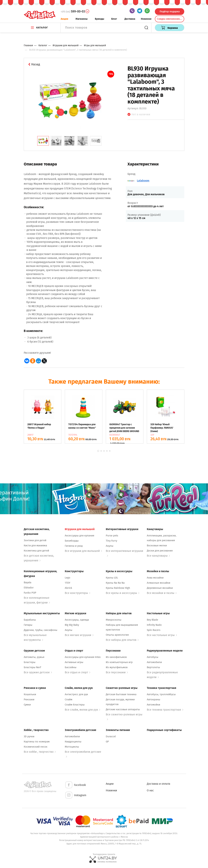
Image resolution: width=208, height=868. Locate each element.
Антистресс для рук (76, 694)
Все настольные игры (162, 635)
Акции (64, 19)
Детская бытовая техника (121, 694)
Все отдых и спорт (78, 672)
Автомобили (154, 662)
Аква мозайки (155, 578)
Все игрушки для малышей (83, 551)
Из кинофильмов (116, 657)
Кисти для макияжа (35, 545)
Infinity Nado (154, 625)
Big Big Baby (72, 625)
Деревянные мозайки (160, 588)
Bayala (28, 582)
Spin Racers (154, 630)
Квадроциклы (73, 742)
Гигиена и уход (74, 546)
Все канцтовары (158, 556)
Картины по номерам (37, 742)
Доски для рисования (160, 551)
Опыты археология (117, 635)
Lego (68, 578)
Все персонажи (117, 672)
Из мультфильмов (117, 667)
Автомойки (153, 705)
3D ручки (29, 736)
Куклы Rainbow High (118, 588)
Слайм (69, 699)
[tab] (43, 141)
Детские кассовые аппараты (123, 709)
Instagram (76, 795)
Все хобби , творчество (40, 752)
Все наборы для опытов (122, 640)
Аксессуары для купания (79, 536)
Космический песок (36, 747)
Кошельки (30, 694)
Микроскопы (114, 620)
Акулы (110, 546)
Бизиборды (72, 541)
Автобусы (153, 657)
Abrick (68, 588)
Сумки (27, 705)
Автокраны (153, 699)
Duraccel (111, 736)
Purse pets (112, 536)
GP (107, 742)
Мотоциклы (72, 747)
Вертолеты (153, 667)
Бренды (99, 19)
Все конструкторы (78, 593)
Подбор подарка (170, 11)
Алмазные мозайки (159, 583)
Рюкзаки (29, 699)
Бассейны (71, 667)
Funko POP (30, 593)
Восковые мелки (157, 545)
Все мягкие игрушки (79, 635)
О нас (150, 790)
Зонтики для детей (35, 540)
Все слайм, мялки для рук (82, 710)
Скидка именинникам (170, 19)
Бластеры (30, 662)
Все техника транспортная (165, 710)
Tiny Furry (111, 541)
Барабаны (30, 620)
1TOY (68, 583)
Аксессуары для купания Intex (83, 657)
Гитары (28, 625)
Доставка (130, 19)
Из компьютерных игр (119, 662)
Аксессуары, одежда (77, 620)
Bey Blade (152, 620)
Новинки (146, 19)
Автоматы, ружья (34, 657)
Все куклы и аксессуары (123, 593)
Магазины (82, 19)
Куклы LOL (112, 578)
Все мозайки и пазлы (162, 593)
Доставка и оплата (159, 784)
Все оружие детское (38, 672)
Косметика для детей (36, 551)
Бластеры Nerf (32, 667)
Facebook (75, 785)
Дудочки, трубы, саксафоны (41, 630)
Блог (114, 19)
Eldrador (29, 588)
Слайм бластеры (75, 705)
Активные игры (74, 662)
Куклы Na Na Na (115, 583)
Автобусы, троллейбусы (161, 694)
